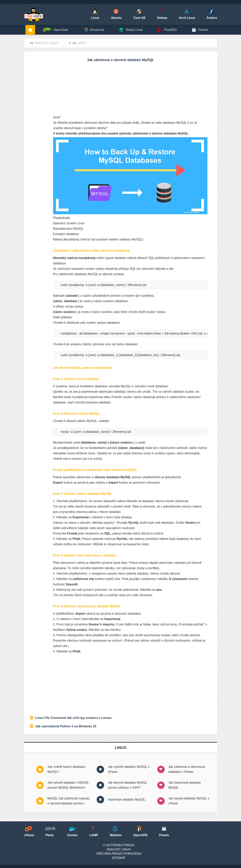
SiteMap (118, 858)
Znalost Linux (46, 43)
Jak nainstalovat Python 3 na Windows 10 (66, 726)
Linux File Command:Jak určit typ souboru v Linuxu (74, 718)
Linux (82, 43)
